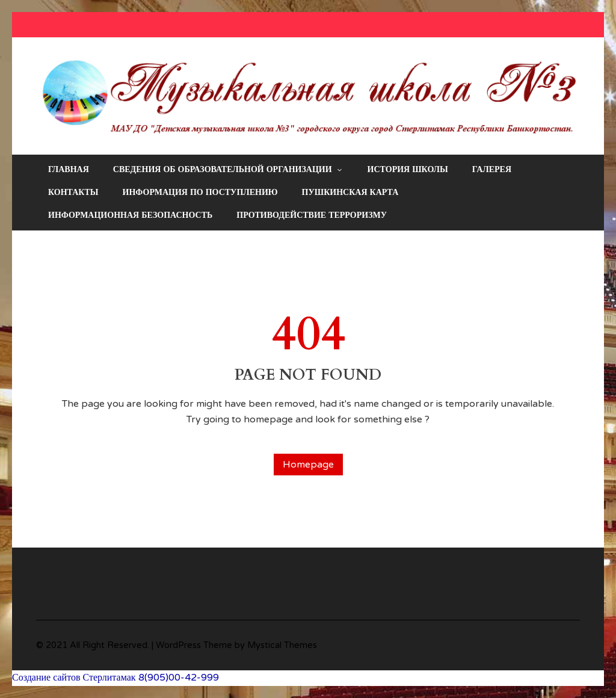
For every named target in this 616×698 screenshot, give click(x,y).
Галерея (492, 169)
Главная (69, 169)
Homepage (308, 465)
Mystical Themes (282, 645)
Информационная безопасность (130, 215)
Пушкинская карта (350, 192)
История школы (408, 169)
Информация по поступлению (200, 192)
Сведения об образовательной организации (228, 170)
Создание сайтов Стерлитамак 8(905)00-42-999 (115, 678)
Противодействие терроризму (312, 215)
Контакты (73, 192)
